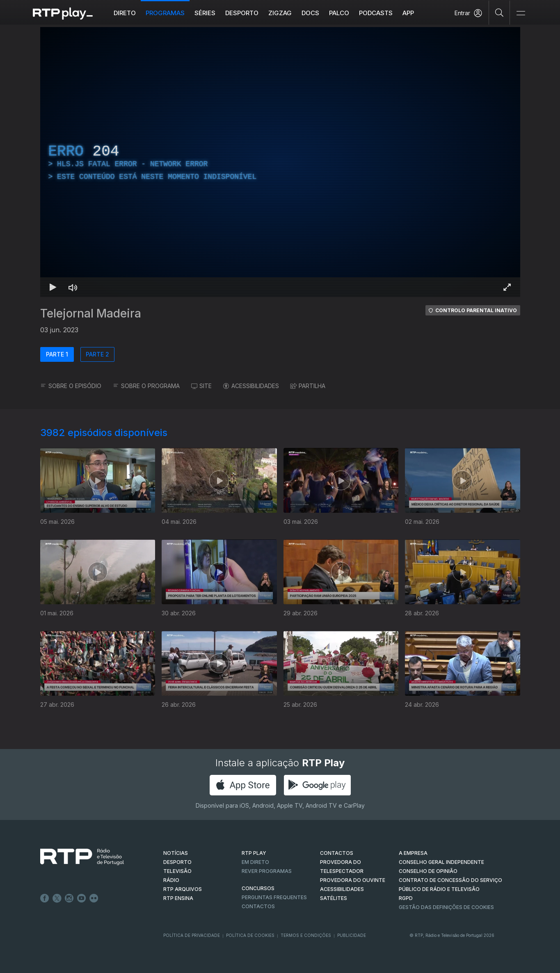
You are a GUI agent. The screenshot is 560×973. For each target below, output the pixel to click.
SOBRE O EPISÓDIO (71, 386)
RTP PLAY (254, 853)
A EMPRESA (413, 853)
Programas (165, 13)
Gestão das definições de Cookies (446, 907)
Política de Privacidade (192, 935)
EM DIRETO (255, 862)
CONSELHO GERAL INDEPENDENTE (441, 862)
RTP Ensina (178, 898)
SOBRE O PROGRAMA (146, 386)
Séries (205, 13)
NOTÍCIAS (176, 853)
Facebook (45, 898)
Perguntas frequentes (274, 897)
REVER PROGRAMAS (267, 871)
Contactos (258, 906)
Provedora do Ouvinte (353, 880)
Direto (125, 13)
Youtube (82, 898)
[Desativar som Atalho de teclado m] (73, 287)
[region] (280, 162)
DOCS (310, 13)
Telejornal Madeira (91, 313)
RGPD (406, 898)
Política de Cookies (250, 935)
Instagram (69, 898)
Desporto (242, 13)
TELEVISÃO (177, 871)
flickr (94, 898)
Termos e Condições (306, 935)
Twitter (57, 898)
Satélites (334, 898)
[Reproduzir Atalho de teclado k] (53, 287)
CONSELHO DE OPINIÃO (428, 871)
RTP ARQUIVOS (183, 889)
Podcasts (376, 13)
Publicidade (352, 935)
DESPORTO (177, 862)
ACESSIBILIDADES (251, 386)
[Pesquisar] (499, 12)
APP (408, 13)
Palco (339, 13)
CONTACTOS (337, 853)
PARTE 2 (97, 354)
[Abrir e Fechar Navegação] (521, 13)
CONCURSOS (258, 888)
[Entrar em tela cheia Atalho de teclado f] (507, 287)
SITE (201, 386)
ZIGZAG (280, 13)
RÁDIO (171, 880)
